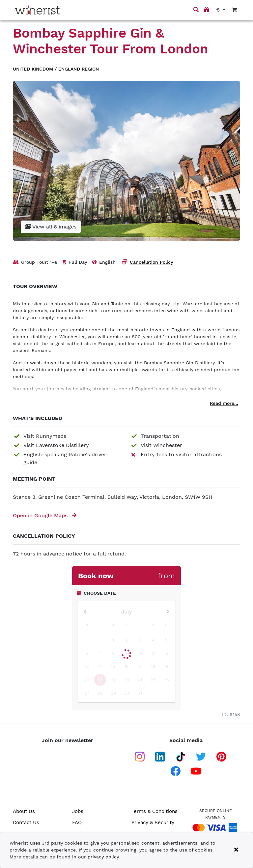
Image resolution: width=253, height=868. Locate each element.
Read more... (224, 403)
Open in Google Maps (45, 515)
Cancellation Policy (152, 262)
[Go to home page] (38, 10)
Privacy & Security (153, 823)
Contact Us (26, 823)
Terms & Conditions (155, 811)
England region (79, 69)
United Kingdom (33, 69)
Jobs (78, 811)
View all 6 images (51, 227)
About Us (24, 811)
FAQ (77, 823)
